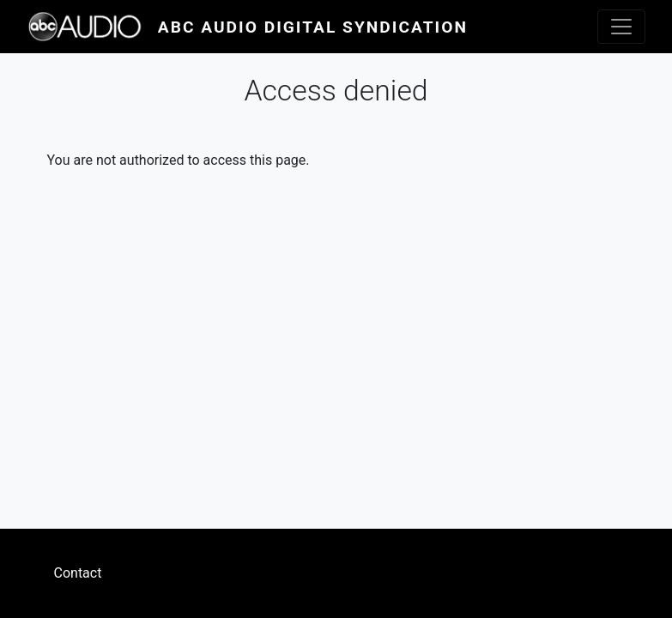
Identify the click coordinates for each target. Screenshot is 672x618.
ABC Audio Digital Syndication (313, 27)
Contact (78, 573)
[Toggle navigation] (621, 27)
